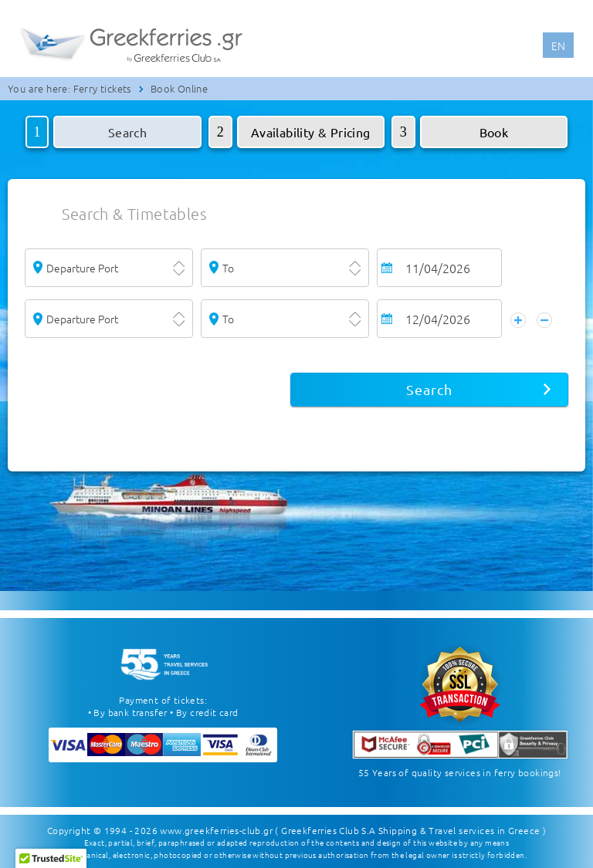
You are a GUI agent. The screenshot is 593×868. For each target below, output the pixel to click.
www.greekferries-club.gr (216, 829)
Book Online (179, 88)
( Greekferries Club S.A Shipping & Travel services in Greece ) (410, 829)
